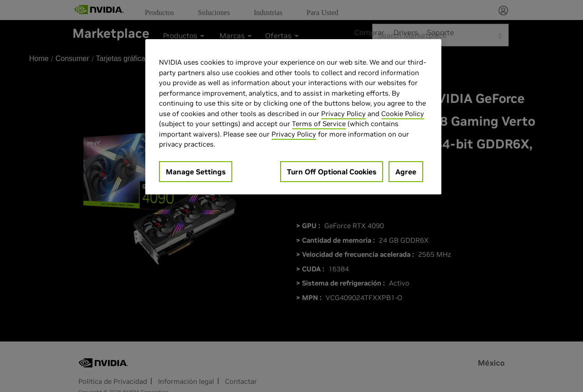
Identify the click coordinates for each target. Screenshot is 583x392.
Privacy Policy (343, 114)
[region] (293, 117)
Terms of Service (319, 124)
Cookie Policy (403, 114)
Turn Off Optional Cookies (332, 172)
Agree (406, 172)
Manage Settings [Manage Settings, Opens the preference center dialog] (196, 172)
